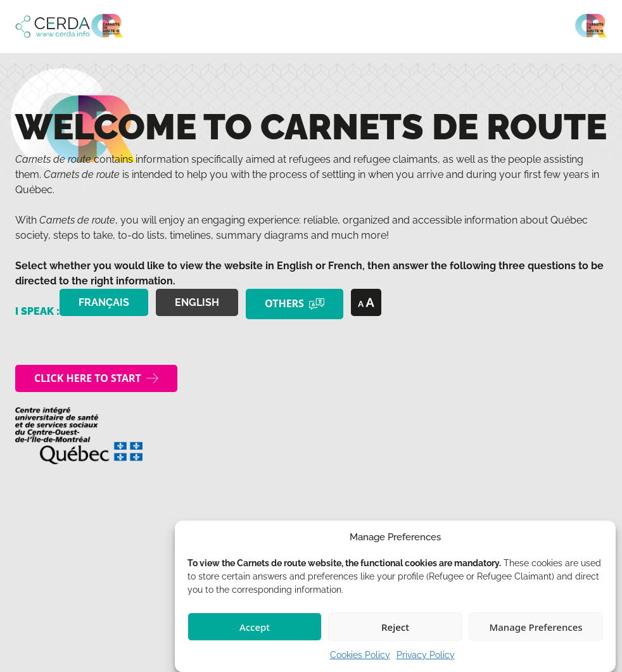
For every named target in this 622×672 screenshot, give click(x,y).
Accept (255, 627)
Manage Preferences (536, 627)
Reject (395, 627)
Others (284, 303)
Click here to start (88, 378)
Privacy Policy (426, 655)
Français (104, 302)
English (197, 302)
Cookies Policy (360, 655)
